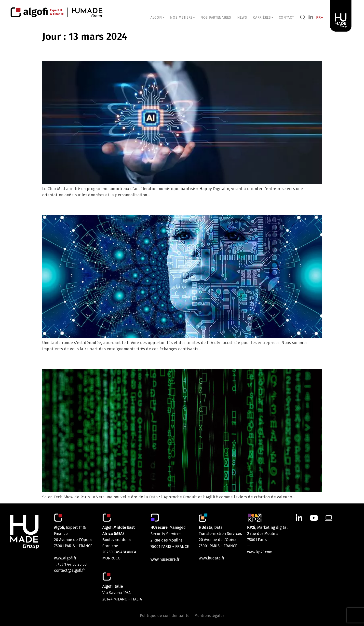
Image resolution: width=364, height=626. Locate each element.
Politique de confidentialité (165, 616)
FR (319, 18)
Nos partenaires (216, 18)
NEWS (242, 18)
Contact (286, 18)
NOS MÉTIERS (182, 18)
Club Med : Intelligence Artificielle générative (119, 52)
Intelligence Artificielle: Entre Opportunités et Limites (134, 206)
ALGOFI (157, 18)
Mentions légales (209, 616)
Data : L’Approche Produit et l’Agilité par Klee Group (131, 361)
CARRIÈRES (263, 18)
